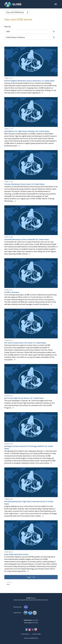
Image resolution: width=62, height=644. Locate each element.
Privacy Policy (25, 634)
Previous (10, 582)
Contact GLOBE (36, 634)
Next (8, 584)
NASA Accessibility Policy (31, 638)
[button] (56, 4)
